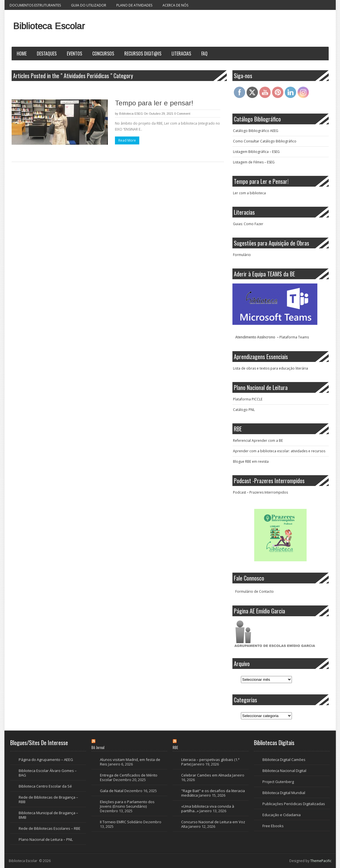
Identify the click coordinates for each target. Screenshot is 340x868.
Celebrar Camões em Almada (206, 775)
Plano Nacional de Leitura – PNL (46, 839)
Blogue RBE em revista (251, 461)
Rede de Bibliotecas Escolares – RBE (50, 828)
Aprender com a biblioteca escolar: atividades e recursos (279, 451)
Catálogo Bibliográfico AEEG (256, 131)
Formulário (242, 255)
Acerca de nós (175, 5)
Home (22, 54)
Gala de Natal (112, 791)
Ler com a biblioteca (249, 193)
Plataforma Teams (294, 337)
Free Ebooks (273, 826)
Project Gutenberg (278, 782)
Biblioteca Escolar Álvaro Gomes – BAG (48, 773)
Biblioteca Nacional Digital (284, 771)
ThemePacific (321, 861)
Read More (127, 140)
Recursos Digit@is (143, 54)
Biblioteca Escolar (49, 26)
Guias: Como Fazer (248, 224)
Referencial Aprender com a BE (258, 441)
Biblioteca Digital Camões (284, 760)
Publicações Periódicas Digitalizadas (294, 804)
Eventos (74, 54)
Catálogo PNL (244, 410)
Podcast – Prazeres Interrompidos (260, 492)
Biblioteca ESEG (131, 114)
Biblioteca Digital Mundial (284, 793)
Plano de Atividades (134, 5)
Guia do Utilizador (89, 5)
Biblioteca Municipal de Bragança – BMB (48, 815)
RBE (175, 747)
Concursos (103, 54)
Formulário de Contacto (255, 591)
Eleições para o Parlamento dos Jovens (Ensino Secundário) (127, 804)
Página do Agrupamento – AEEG (46, 760)
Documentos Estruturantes (35, 5)
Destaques (47, 54)
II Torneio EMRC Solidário (121, 822)
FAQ (204, 54)
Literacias (181, 54)
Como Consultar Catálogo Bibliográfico (265, 141)
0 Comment (182, 114)
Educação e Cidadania (282, 815)
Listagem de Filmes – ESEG (254, 162)
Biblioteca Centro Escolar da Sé (45, 786)
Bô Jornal (98, 747)
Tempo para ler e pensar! (154, 103)
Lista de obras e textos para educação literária (270, 368)
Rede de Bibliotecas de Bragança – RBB (48, 799)
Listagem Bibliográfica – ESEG (256, 152)
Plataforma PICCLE (248, 399)
